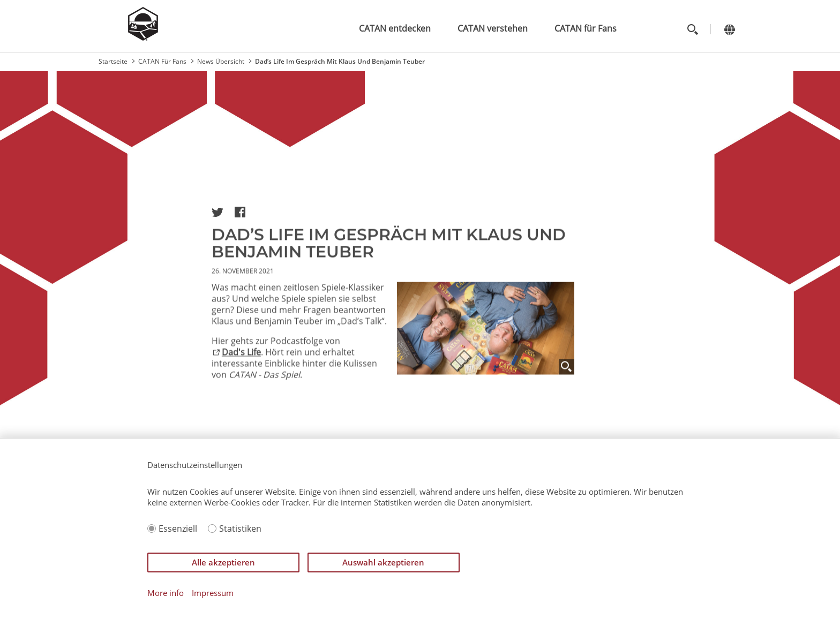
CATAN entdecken (395, 28)
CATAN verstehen (493, 28)
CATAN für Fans (586, 28)
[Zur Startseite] (143, 37)
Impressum (213, 593)
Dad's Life (241, 357)
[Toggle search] (692, 29)
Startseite (113, 61)
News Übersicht (221, 61)
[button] (217, 212)
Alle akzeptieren (223, 562)
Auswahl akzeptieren (383, 562)
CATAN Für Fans (162, 61)
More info (166, 593)
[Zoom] (567, 372)
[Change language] (729, 29)
